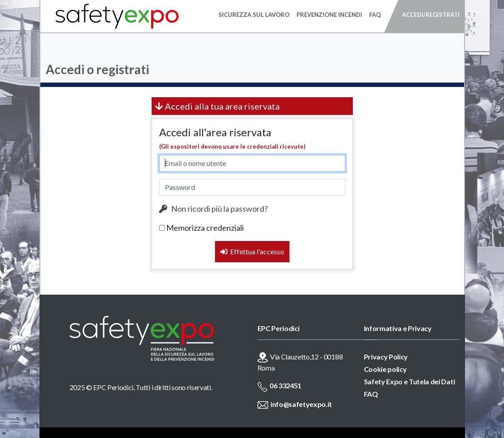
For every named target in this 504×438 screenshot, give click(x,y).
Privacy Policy (386, 357)
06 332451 (285, 385)
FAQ (371, 394)
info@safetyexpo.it (301, 404)
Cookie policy (385, 369)
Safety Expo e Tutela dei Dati (410, 381)
